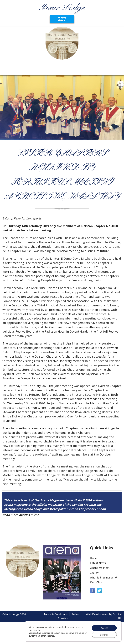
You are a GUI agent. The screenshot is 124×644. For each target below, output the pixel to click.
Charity (94, 573)
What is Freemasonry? (103, 577)
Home (94, 558)
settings (50, 636)
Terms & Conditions (56, 614)
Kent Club (96, 582)
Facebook (92, 590)
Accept (104, 628)
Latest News (98, 563)
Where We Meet (100, 568)
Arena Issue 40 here (54, 515)
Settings (104, 635)
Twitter (99, 590)
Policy (75, 614)
